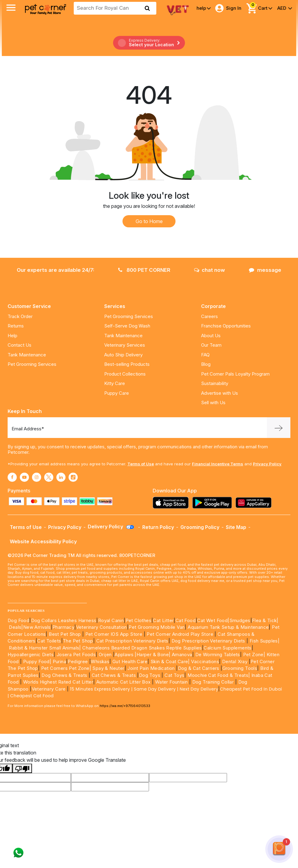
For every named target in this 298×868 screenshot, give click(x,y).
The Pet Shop (78, 641)
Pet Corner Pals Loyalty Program (235, 374)
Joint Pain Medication (151, 668)
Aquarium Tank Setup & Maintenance (228, 627)
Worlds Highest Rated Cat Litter (57, 682)
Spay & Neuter (108, 668)
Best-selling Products (127, 364)
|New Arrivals (36, 627)
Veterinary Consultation (102, 627)
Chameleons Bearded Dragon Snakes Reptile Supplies (142, 648)
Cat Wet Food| (213, 620)
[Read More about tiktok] (73, 477)
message (265, 270)
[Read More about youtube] (24, 477)
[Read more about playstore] (214, 503)
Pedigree (78, 661)
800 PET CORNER (144, 270)
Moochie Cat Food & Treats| (219, 675)
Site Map (236, 527)
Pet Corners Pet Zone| (66, 668)
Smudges (240, 620)
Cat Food (186, 620)
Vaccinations (204, 661)
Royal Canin (111, 620)
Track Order (20, 316)
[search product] (147, 8)
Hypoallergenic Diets (31, 654)
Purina (59, 661)
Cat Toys (174, 675)
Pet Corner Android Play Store (179, 634)
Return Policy (158, 527)
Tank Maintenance (27, 355)
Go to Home (149, 221)
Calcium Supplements (228, 648)
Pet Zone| (254, 654)
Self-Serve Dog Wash (127, 326)
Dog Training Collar (212, 682)
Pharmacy (63, 627)
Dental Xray (236, 661)
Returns (16, 326)
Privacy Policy (267, 464)
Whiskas (100, 661)
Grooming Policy (200, 527)
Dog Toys (150, 675)
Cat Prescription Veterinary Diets (132, 641)
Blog (206, 364)
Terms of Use (141, 464)
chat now (209, 270)
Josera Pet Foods (75, 654)
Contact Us (20, 345)
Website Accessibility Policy (43, 541)
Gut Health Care (130, 661)
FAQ (205, 355)
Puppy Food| (36, 661)
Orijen (106, 654)
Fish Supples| (264, 641)
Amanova (182, 654)
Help (12, 336)
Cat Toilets (49, 641)
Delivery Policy (111, 527)
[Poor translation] (22, 768)
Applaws (124, 654)
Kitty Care (115, 383)
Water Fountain (172, 682)
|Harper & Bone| (153, 654)
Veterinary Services (125, 345)
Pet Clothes (138, 620)
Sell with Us (213, 402)
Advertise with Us (220, 393)
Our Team (211, 345)
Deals (15, 627)
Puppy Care (117, 393)
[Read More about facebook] (12, 477)
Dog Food (18, 620)
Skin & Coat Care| (170, 661)
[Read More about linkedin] (61, 477)
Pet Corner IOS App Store (114, 634)
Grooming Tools (240, 668)
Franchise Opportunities (226, 326)
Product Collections (125, 374)
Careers (209, 316)
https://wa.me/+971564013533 (125, 706)
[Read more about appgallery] (255, 503)
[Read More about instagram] (37, 477)
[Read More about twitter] (49, 477)
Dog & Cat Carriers (199, 668)
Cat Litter (163, 620)
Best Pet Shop (66, 634)
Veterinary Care (49, 689)
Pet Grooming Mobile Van (157, 627)
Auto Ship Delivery (123, 355)
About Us (211, 336)
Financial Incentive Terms (218, 464)
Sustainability (215, 383)
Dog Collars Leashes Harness (64, 620)
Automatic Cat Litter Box (124, 682)
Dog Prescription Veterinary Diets (209, 641)
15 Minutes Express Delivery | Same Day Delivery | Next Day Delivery (144, 689)
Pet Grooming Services (32, 364)
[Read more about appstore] (172, 503)
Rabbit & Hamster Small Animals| (46, 648)
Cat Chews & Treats (115, 675)
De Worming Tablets (218, 654)
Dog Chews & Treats (64, 675)
